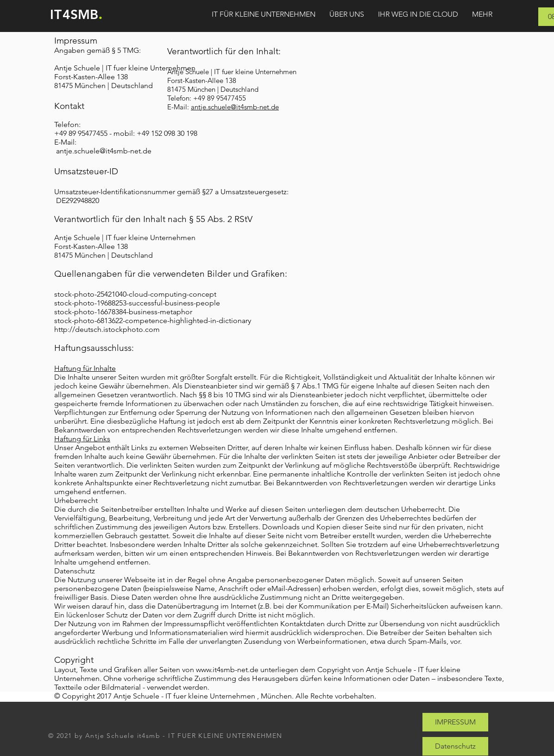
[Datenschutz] (455, 746)
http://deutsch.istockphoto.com (107, 329)
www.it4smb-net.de (227, 670)
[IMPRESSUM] (455, 722)
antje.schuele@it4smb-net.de (104, 151)
